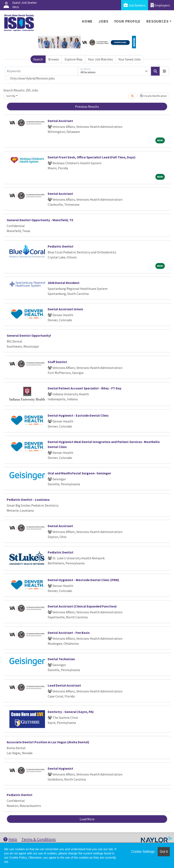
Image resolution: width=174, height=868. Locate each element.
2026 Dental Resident (64, 283)
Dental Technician (61, 659)
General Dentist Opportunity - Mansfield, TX (40, 220)
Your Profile (127, 21)
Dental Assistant (60, 121)
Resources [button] (157, 21)
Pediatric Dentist (61, 246)
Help (10, 839)
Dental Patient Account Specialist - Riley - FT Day (84, 388)
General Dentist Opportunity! (29, 335)
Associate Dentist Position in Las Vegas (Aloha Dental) (48, 742)
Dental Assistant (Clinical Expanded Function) (82, 606)
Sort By (11, 96)
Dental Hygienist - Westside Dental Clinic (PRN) (83, 580)
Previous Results (87, 107)
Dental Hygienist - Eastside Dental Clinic (78, 415)
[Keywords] (41, 71)
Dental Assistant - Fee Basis (69, 633)
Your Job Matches (100, 59)
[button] (164, 71)
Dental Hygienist (60, 768)
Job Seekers (135, 5)
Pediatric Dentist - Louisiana (28, 499)
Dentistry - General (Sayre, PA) (71, 712)
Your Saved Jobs (130, 59)
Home (87, 21)
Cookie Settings (143, 852)
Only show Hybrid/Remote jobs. (33, 78)
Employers (160, 5)
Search (38, 59)
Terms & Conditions (38, 839)
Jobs (103, 21)
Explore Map (74, 59)
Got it (164, 852)
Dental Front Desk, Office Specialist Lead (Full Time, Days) (92, 157)
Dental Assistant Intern (65, 309)
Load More (87, 819)
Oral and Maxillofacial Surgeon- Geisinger (79, 473)
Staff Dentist (57, 362)
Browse (54, 59)
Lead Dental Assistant (64, 685)
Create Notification (154, 96)
